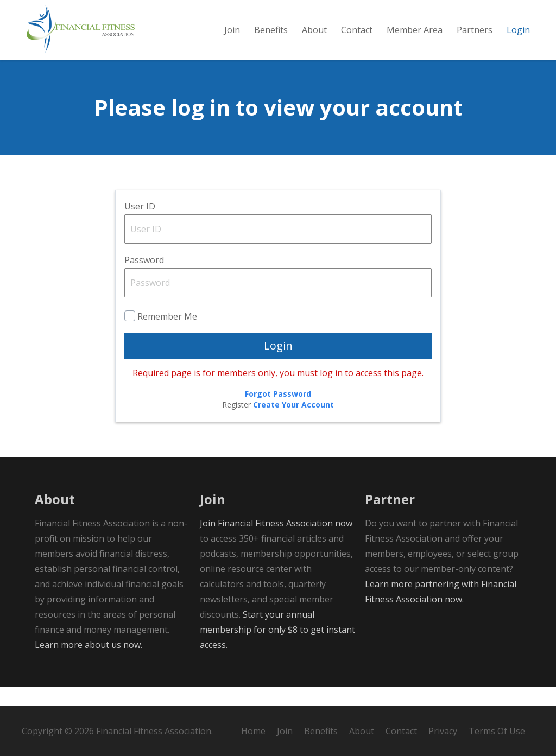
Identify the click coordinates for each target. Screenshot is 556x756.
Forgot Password (278, 413)
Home (253, 731)
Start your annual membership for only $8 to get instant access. (277, 649)
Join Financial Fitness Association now (276, 542)
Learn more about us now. (89, 664)
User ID (140, 225)
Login (278, 364)
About (362, 731)
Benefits (321, 731)
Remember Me (167, 335)
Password (144, 279)
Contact (401, 731)
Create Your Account (293, 424)
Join (285, 731)
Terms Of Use (497, 731)
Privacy (443, 731)
